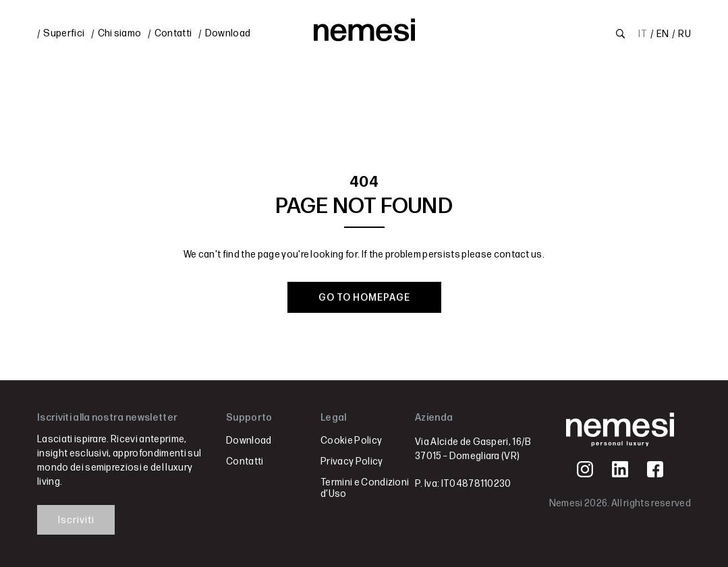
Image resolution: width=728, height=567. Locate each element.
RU (684, 34)
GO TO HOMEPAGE (364, 298)
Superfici (64, 33)
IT (643, 34)
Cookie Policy (351, 441)
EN (663, 34)
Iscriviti (76, 520)
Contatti (173, 33)
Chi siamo (120, 33)
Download (228, 33)
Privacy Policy (352, 461)
